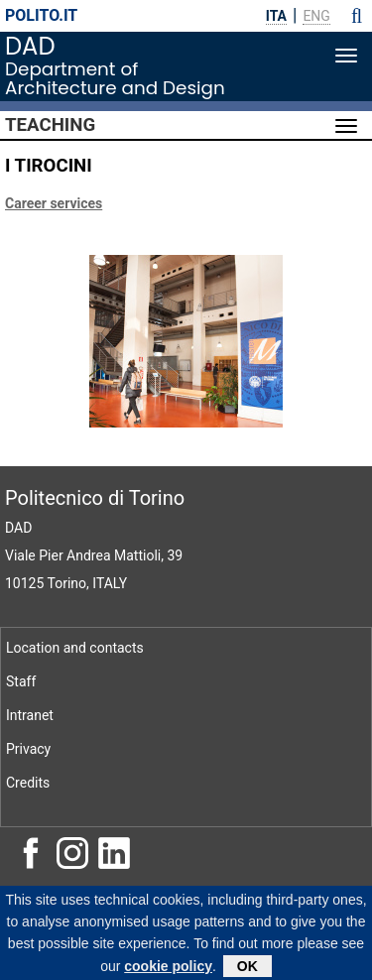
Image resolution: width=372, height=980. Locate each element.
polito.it (41, 15)
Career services (54, 203)
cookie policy (168, 968)
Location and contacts (75, 648)
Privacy (28, 749)
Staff (21, 681)
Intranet (30, 715)
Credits (28, 783)
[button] (357, 16)
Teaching (50, 125)
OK (248, 968)
